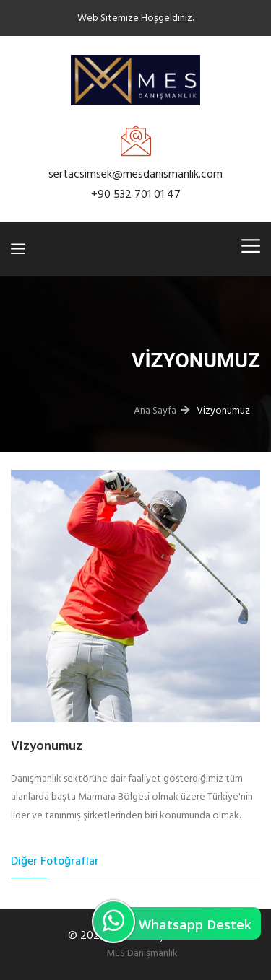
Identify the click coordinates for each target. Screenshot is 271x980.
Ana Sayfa (155, 410)
